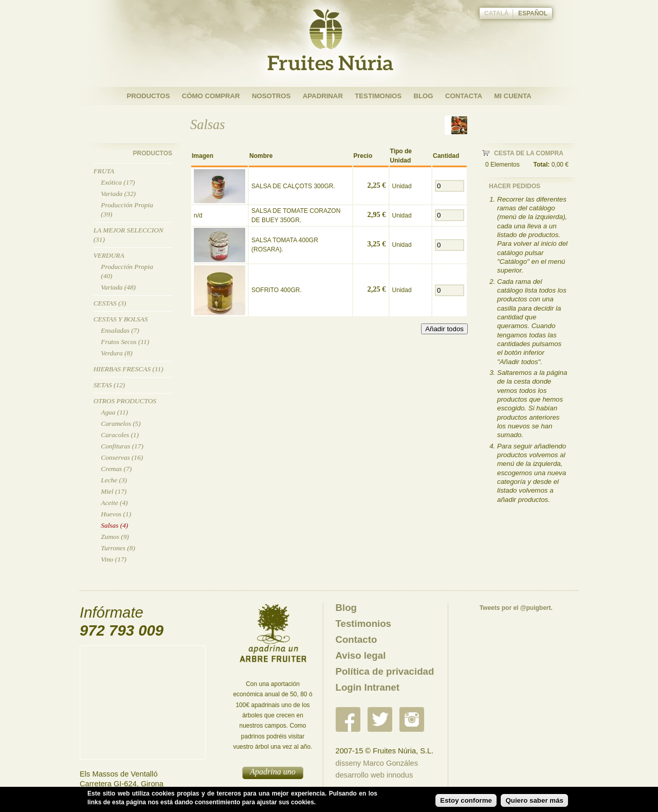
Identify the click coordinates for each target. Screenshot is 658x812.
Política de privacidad (385, 671)
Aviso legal (361, 655)
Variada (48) (118, 287)
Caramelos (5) (121, 423)
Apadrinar (323, 96)
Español (533, 13)
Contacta (464, 96)
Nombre (261, 156)
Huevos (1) (116, 514)
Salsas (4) (114, 525)
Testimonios (378, 96)
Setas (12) (109, 385)
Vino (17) (114, 559)
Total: (542, 165)
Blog (423, 96)
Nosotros (271, 96)
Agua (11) (114, 412)
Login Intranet (368, 687)
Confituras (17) (122, 446)
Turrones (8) (118, 548)
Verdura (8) (116, 353)
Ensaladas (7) (120, 330)
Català (497, 13)
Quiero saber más (534, 800)
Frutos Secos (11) (125, 342)
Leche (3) (114, 480)
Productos (148, 96)
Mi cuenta (513, 96)
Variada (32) (118, 194)
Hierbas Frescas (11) (129, 369)
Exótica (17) (118, 182)
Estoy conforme (466, 800)
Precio (363, 156)
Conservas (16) (122, 457)
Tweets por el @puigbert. (516, 608)
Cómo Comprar (211, 96)
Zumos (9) (115, 537)
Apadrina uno (272, 772)
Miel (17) (114, 491)
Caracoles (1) (120, 435)
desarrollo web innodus (374, 775)
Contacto (357, 639)
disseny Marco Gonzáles (377, 763)
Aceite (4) (114, 503)
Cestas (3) (110, 303)
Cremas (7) (116, 469)
